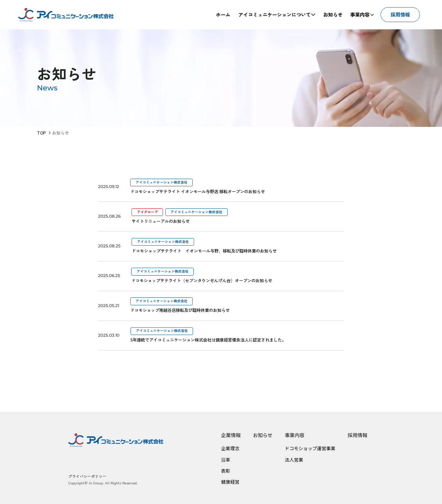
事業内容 (295, 435)
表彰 (226, 471)
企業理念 (230, 448)
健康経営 (230, 482)
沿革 (226, 460)
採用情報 (358, 435)
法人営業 (294, 460)
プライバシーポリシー (87, 476)
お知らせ (263, 435)
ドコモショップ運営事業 (310, 448)
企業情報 (231, 435)
